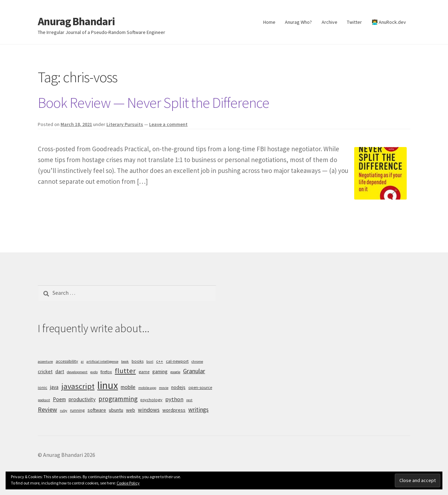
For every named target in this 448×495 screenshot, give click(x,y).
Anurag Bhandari (76, 21)
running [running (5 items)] (77, 410)
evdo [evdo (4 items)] (94, 372)
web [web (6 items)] (131, 410)
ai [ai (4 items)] (82, 361)
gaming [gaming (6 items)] (160, 371)
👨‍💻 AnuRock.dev (389, 22)
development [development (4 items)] (77, 372)
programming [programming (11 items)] (118, 399)
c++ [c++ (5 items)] (160, 361)
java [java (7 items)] (54, 387)
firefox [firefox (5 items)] (106, 372)
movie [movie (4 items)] (164, 388)
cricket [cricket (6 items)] (45, 371)
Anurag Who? (298, 22)
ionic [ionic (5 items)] (43, 387)
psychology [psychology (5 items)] (151, 400)
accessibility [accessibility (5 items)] (67, 361)
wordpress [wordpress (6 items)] (174, 410)
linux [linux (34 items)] (108, 385)
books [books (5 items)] (138, 361)
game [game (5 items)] (144, 372)
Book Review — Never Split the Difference (153, 103)
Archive (330, 22)
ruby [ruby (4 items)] (64, 410)
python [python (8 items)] (174, 399)
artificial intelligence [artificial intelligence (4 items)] (102, 361)
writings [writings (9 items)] (198, 410)
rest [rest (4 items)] (189, 400)
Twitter (354, 22)
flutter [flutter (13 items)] (125, 371)
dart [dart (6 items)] (60, 371)
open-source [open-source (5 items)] (200, 387)
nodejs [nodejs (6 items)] (178, 387)
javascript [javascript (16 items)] (78, 386)
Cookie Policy (128, 483)
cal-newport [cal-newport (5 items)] (177, 361)
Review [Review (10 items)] (47, 409)
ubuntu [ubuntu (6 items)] (116, 410)
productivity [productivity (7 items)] (82, 399)
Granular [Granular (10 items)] (194, 371)
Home (269, 22)
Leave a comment (168, 124)
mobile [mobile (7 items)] (128, 387)
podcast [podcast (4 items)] (44, 400)
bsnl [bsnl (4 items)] (150, 361)
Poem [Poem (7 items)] (59, 399)
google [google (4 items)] (175, 372)
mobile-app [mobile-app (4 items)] (147, 388)
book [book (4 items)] (125, 361)
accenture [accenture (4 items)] (45, 361)
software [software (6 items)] (97, 410)
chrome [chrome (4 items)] (197, 361)
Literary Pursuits (125, 124)
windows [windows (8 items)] (149, 410)
